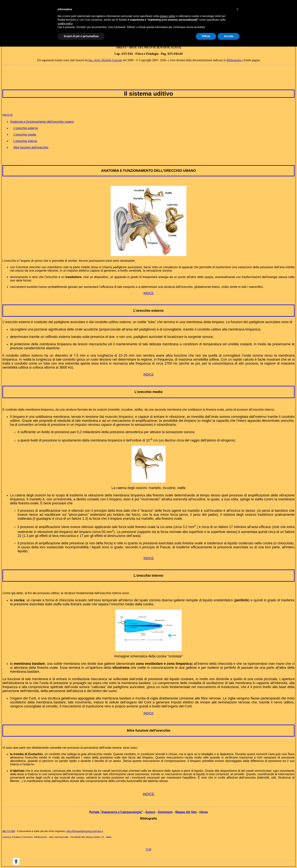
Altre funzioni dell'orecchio (148, 730)
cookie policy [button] (65, 23)
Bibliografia (234, 60)
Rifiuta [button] (206, 36)
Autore (150, 812)
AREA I (121, 47)
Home (204, 812)
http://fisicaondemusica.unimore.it (85, 831)
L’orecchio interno (148, 576)
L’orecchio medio (148, 392)
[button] (238, 9)
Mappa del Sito (186, 812)
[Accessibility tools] (16, 861)
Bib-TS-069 (9, 831)
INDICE (148, 293)
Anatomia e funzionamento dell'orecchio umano (42, 122)
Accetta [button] (229, 36)
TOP (148, 850)
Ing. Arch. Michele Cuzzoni (105, 60)
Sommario (165, 812)
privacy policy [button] (168, 16)
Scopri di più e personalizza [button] (81, 36)
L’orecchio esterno (148, 311)
